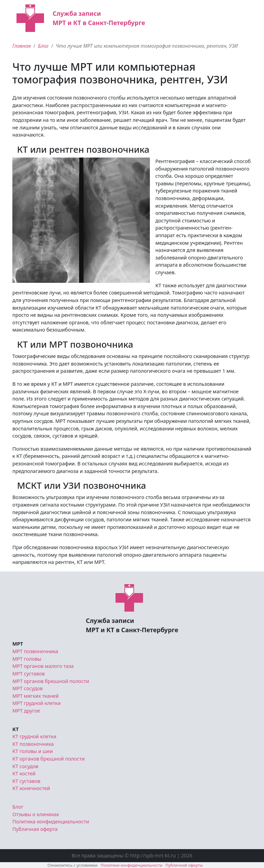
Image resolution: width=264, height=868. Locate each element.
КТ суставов (26, 781)
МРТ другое (26, 711)
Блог (43, 46)
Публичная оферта (35, 829)
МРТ (18, 644)
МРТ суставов (29, 674)
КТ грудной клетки (34, 736)
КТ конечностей (31, 788)
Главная (21, 46)
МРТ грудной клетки (37, 703)
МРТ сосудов (27, 688)
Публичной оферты (184, 865)
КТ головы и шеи (33, 751)
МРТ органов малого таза (43, 666)
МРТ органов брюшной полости (51, 681)
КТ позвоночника (33, 744)
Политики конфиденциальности (132, 865)
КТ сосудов (25, 766)
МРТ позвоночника (35, 651)
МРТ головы (27, 659)
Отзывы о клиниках (36, 814)
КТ (15, 729)
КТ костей (24, 773)
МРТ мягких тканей (36, 696)
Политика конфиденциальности (51, 821)
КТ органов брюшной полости (48, 759)
